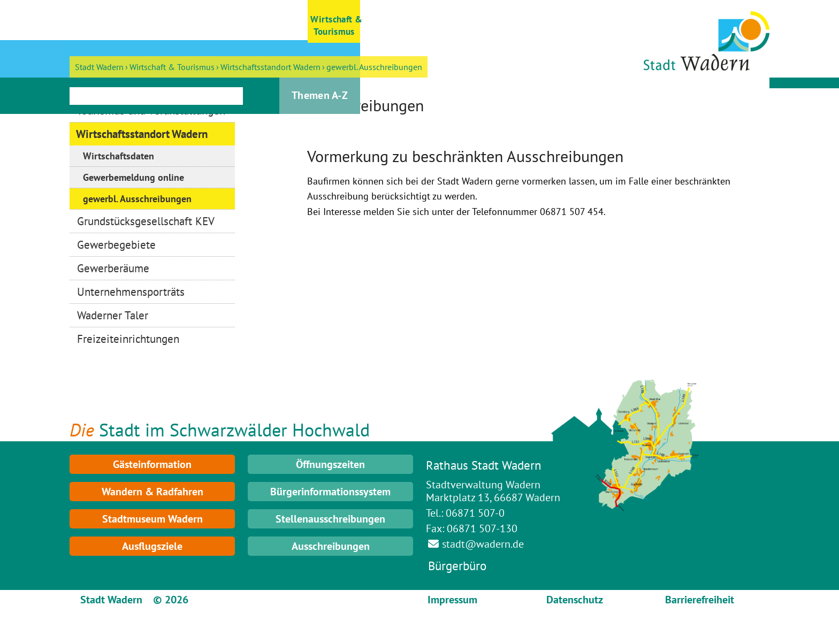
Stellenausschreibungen (330, 519)
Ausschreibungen (331, 546)
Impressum (452, 600)
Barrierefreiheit (700, 600)
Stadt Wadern (99, 67)
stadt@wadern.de (483, 544)
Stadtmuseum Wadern (152, 519)
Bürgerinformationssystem (330, 492)
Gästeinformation (152, 464)
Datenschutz (575, 600)
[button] (96, 21)
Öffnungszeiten (330, 464)
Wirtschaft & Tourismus (172, 67)
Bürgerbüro (457, 566)
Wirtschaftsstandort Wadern (270, 67)
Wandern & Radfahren (152, 492)
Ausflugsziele (152, 546)
